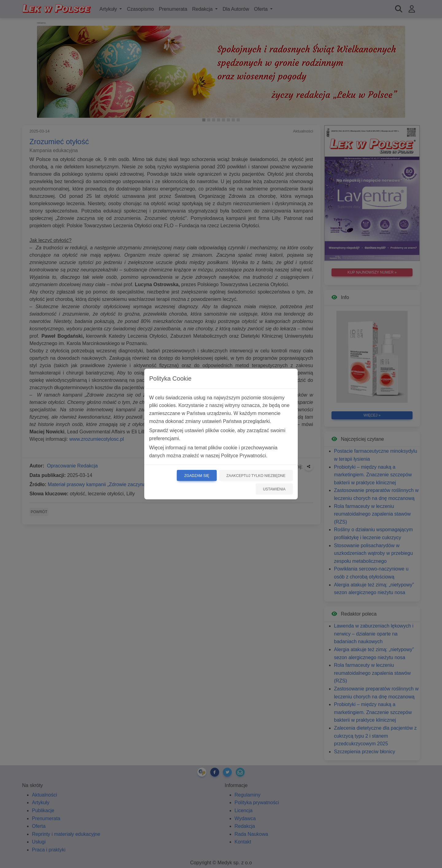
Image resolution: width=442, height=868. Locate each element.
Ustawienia (274, 489)
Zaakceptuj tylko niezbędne (256, 476)
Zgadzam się (197, 476)
